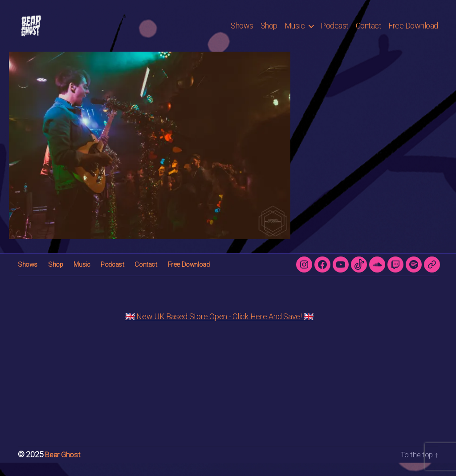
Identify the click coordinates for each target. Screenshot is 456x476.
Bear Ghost (63, 468)
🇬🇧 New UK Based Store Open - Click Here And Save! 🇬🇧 (219, 330)
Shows (242, 32)
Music (295, 32)
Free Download (413, 32)
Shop (269, 32)
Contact (369, 32)
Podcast (335, 32)
